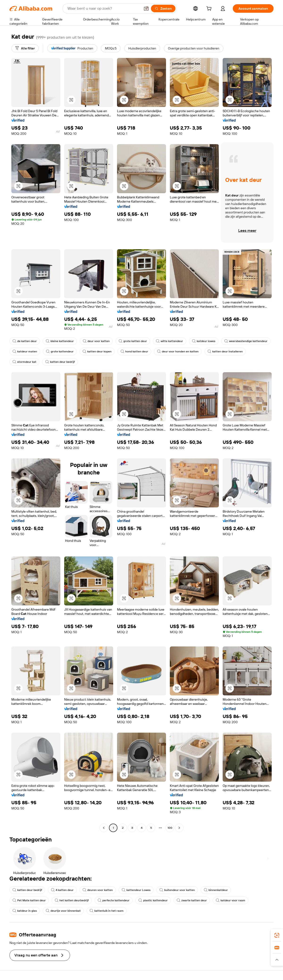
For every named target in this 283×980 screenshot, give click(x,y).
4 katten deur (62, 890)
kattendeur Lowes (136, 890)
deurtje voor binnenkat (63, 911)
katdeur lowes (204, 341)
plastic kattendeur (153, 900)
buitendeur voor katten (177, 890)
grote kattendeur (60, 351)
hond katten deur (134, 351)
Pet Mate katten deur (29, 900)
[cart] (210, 9)
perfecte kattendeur (114, 900)
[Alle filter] (25, 48)
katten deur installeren (225, 351)
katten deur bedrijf (60, 362)
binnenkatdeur (216, 890)
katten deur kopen (97, 351)
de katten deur (25, 341)
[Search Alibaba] (104, 8)
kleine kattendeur (60, 341)
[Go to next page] (179, 828)
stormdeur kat (24, 362)
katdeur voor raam (231, 900)
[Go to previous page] (104, 828)
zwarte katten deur (192, 900)
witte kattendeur (169, 341)
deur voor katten (96, 341)
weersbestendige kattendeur (246, 341)
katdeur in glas (25, 911)
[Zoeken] (163, 8)
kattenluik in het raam (107, 911)
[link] (277, 935)
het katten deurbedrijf (72, 900)
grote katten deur (133, 341)
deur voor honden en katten (178, 351)
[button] (146, 8)
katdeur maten (25, 351)
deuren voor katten (98, 890)
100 (170, 828)
